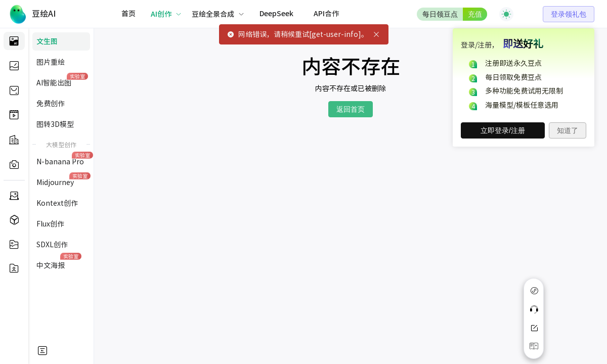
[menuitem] (128, 14)
